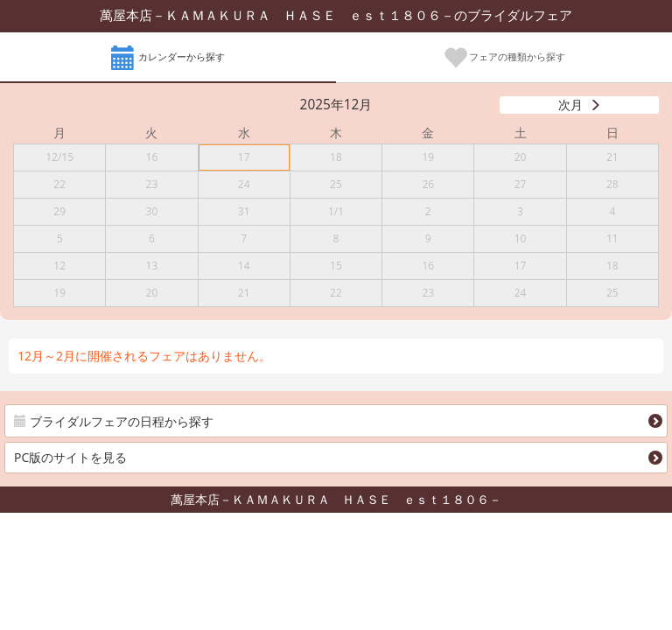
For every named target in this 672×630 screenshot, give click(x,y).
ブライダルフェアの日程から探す (114, 421)
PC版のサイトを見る (70, 457)
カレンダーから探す (168, 59)
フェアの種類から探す (504, 59)
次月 (570, 105)
